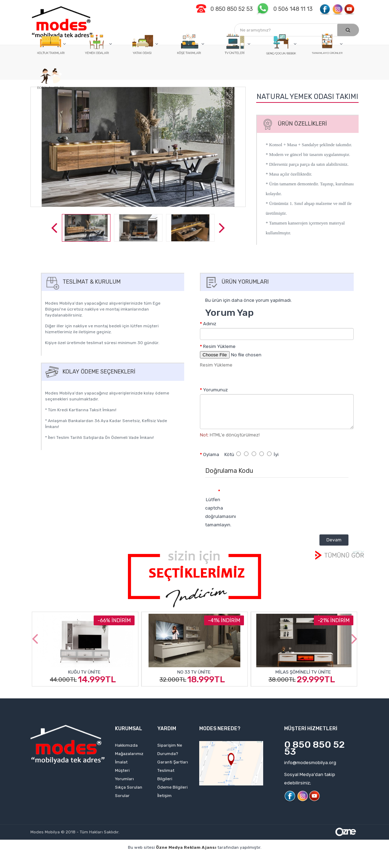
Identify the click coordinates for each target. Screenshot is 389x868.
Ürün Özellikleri (293, 124)
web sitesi (128, 858)
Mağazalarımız (129, 754)
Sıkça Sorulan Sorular (129, 791)
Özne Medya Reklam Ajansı (186, 847)
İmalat (121, 762)
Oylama (211, 454)
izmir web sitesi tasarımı (205, 865)
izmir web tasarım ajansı (172, 858)
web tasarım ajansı (226, 858)
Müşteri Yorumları (124, 775)
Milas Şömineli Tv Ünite (303, 672)
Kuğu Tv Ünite (84, 672)
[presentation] (284, 498)
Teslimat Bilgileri (166, 775)
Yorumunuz (215, 390)
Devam (334, 540)
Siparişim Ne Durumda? (170, 749)
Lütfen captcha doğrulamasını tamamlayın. (215, 512)
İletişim (164, 796)
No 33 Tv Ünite (194, 672)
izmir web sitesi (336, 858)
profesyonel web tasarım (38, 858)
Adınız (210, 324)
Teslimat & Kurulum (82, 282)
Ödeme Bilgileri (172, 787)
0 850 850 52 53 (314, 748)
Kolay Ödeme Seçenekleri (89, 372)
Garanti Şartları (173, 762)
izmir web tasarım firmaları (283, 858)
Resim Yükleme (219, 346)
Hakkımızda (126, 745)
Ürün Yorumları (236, 282)
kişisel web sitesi (91, 858)
